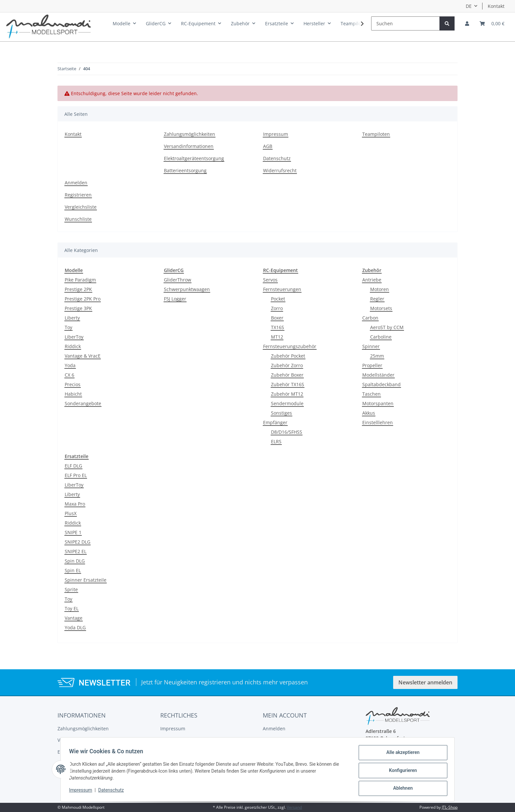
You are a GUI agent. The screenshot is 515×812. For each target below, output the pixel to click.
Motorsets (381, 308)
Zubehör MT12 (287, 394)
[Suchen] (405, 23)
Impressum (276, 134)
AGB (268, 146)
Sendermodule (287, 403)
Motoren (380, 289)
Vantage (74, 618)
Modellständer (378, 375)
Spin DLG (75, 561)
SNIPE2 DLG (78, 542)
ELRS (276, 441)
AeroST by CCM (387, 327)
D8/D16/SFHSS (287, 432)
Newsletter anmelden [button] (425, 682)
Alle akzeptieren (401, 755)
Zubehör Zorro (287, 365)
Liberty (72, 318)
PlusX (71, 513)
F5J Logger (175, 299)
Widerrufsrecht (280, 170)
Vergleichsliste (81, 207)
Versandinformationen (189, 146)
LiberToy (74, 337)
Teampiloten (376, 134)
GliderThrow (178, 280)
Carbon (370, 318)
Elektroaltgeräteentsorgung (194, 158)
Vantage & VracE (83, 356)
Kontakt (496, 6)
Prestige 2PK (78, 289)
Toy (68, 327)
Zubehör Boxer (287, 375)
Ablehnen (401, 789)
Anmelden (76, 183)
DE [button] (469, 6)
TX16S (278, 327)
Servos (270, 280)
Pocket (278, 299)
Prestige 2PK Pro (83, 299)
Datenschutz (277, 158)
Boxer (277, 318)
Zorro (277, 308)
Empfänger (275, 422)
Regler (377, 299)
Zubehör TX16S (288, 384)
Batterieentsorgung (185, 170)
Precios (73, 384)
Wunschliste (78, 219)
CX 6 (69, 375)
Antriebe (372, 280)
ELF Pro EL (76, 475)
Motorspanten (378, 403)
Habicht (73, 394)
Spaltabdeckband (381, 384)
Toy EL (72, 608)
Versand (294, 807)
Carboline (381, 337)
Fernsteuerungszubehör (290, 346)
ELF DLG (73, 466)
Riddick (73, 346)
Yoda (70, 365)
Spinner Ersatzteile (86, 580)
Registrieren (78, 195)
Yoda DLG (75, 627)
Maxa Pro (75, 504)
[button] (467, 23)
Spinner (371, 346)
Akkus (369, 413)
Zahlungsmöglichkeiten (190, 134)
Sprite (71, 589)
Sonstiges (281, 413)
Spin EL (73, 570)
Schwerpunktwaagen (187, 289)
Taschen (371, 394)
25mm (377, 356)
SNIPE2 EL (76, 551)
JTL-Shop (450, 807)
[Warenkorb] (492, 23)
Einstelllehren (378, 422)
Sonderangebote (83, 403)
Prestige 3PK (78, 308)
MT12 (277, 337)
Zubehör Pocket (288, 356)
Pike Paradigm (80, 280)
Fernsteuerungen (282, 289)
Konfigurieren (401, 772)
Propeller (372, 365)
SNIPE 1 (73, 532)
